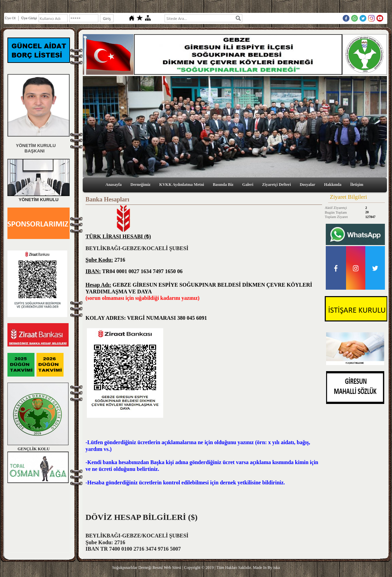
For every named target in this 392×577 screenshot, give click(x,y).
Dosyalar (308, 185)
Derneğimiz (140, 185)
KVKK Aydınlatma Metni (181, 185)
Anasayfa (114, 185)
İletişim (357, 185)
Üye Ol (10, 18)
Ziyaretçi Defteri (277, 185)
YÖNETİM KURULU (35, 146)
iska (277, 568)
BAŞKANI (26, 151)
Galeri (248, 185)
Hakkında (333, 185)
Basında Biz (223, 185)
